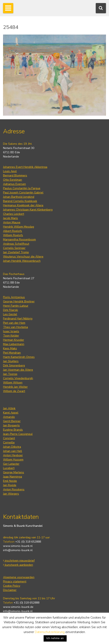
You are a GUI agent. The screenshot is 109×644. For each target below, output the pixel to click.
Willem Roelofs (13, 235)
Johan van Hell (13, 451)
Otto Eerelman (13, 180)
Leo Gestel (10, 314)
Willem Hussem (13, 460)
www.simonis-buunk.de (18, 607)
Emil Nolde (10, 481)
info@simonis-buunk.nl (18, 550)
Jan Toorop (10, 374)
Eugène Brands (13, 430)
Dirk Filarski (10, 310)
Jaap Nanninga (13, 477)
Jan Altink (9, 408)
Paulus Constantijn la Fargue (22, 188)
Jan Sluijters (11, 361)
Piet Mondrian (12, 353)
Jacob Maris (10, 218)
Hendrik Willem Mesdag (19, 227)
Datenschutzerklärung (50, 632)
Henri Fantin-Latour (16, 306)
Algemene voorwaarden (19, 577)
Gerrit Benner (12, 421)
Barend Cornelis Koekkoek (20, 201)
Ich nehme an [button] (55, 638)
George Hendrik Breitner (19, 301)
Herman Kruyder (14, 340)
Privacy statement (15, 582)
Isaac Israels (11, 331)
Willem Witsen (13, 383)
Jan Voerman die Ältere (18, 370)
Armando (9, 417)
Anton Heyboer (13, 455)
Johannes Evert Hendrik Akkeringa (25, 167)
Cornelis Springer (14, 248)
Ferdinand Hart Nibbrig (18, 319)
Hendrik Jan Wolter (15, 387)
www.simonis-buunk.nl (18, 546)
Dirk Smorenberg (14, 365)
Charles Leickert (14, 214)
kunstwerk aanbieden (18, 565)
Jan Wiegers (11, 494)
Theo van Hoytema (15, 327)
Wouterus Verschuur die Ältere (23, 257)
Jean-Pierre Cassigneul (18, 434)
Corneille (9, 443)
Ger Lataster (11, 464)
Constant (9, 438)
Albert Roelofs (13, 231)
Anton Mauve (12, 222)
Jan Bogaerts (11, 425)
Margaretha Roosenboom (19, 239)
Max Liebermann (14, 344)
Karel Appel (11, 413)
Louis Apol (10, 171)
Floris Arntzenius (14, 297)
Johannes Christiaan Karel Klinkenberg (28, 210)
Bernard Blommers (15, 175)
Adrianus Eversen (14, 184)
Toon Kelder (11, 336)
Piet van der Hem (14, 323)
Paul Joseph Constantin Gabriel (23, 193)
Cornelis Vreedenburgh (18, 378)
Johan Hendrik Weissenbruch (22, 261)
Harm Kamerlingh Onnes (19, 357)
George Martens (14, 472)
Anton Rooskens (14, 489)
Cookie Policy (12, 586)
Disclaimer (10, 590)
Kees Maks (10, 348)
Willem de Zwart (14, 391)
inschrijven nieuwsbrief (19, 561)
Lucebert (9, 468)
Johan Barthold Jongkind (19, 197)
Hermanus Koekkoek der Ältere (23, 205)
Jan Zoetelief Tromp (16, 252)
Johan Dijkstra (12, 447)
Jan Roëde (10, 485)
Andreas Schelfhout (16, 244)
